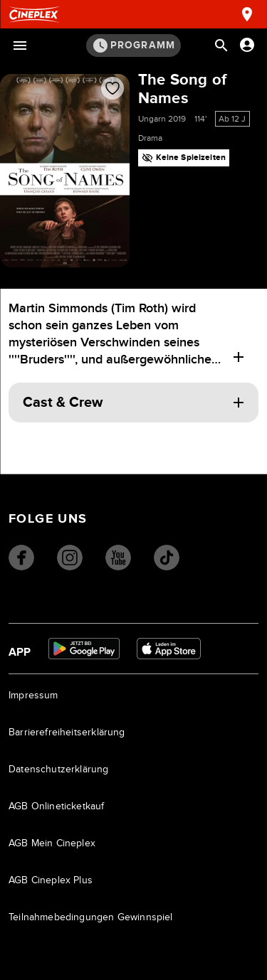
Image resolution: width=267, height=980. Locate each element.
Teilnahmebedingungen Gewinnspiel (91, 917)
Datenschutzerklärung (59, 769)
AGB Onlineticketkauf (57, 806)
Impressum (33, 696)
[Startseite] (34, 15)
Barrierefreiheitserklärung (67, 733)
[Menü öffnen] (20, 46)
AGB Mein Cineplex (52, 843)
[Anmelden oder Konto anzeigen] (247, 45)
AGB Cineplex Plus (51, 880)
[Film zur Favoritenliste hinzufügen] (112, 88)
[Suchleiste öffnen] (221, 46)
